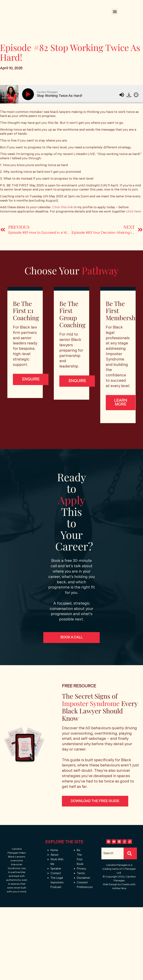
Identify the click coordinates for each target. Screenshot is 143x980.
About (54, 867)
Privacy (81, 881)
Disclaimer (83, 890)
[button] (115, 12)
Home (54, 863)
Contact (56, 886)
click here (134, 211)
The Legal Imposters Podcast (57, 895)
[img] (136, 95)
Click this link (63, 207)
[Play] (29, 94)
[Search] (130, 873)
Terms (81, 886)
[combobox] (113, 873)
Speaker (56, 881)
